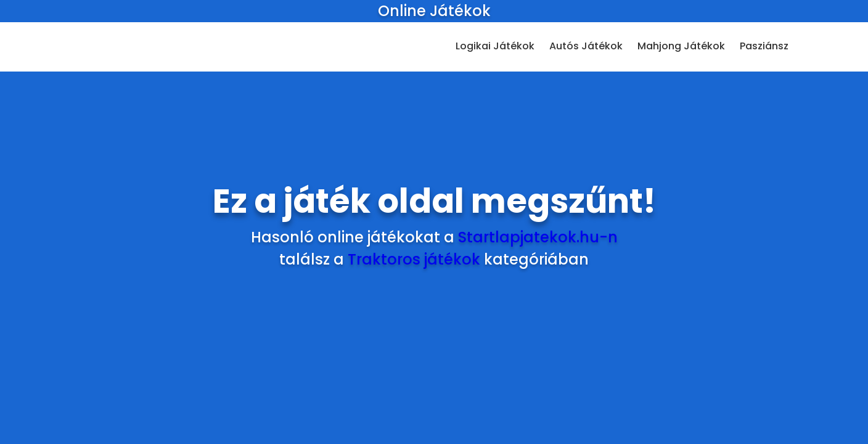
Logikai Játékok (495, 46)
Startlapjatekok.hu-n (538, 237)
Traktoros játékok (414, 259)
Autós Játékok (586, 46)
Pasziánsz (764, 46)
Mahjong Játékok (681, 46)
